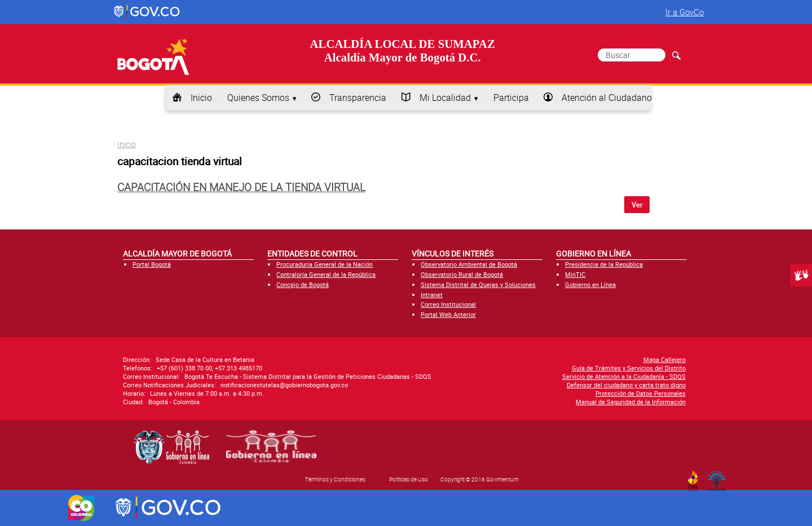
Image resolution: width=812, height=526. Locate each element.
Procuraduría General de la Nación (325, 264)
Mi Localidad (445, 98)
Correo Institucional (448, 304)
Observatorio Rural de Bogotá (462, 274)
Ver (637, 205)
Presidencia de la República (604, 264)
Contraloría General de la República (326, 274)
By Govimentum (719, 478)
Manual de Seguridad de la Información (631, 402)
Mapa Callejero (665, 359)
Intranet (432, 295)
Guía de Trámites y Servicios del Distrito (629, 368)
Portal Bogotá (152, 264)
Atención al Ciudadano (607, 98)
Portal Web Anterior (448, 314)
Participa (511, 98)
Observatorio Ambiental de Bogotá (469, 264)
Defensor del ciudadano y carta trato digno (626, 385)
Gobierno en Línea (590, 284)
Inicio (201, 98)
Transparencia (358, 98)
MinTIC (575, 274)
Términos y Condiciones (335, 479)
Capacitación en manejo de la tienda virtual (241, 187)
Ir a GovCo (685, 12)
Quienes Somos (258, 98)
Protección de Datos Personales (641, 393)
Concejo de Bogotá (303, 284)
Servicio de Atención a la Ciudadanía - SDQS (624, 376)
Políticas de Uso (409, 479)
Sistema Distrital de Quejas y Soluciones (478, 284)
